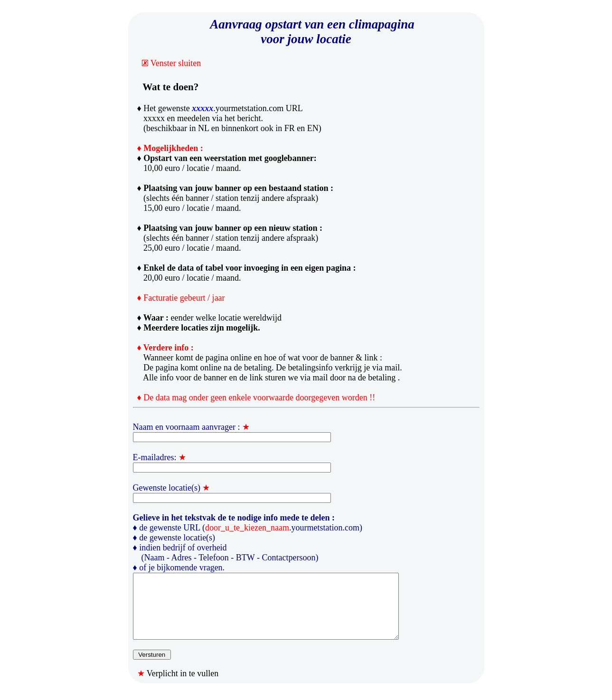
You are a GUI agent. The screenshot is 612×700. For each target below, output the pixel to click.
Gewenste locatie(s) (167, 488)
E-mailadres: (155, 457)
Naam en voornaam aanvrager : (187, 427)
